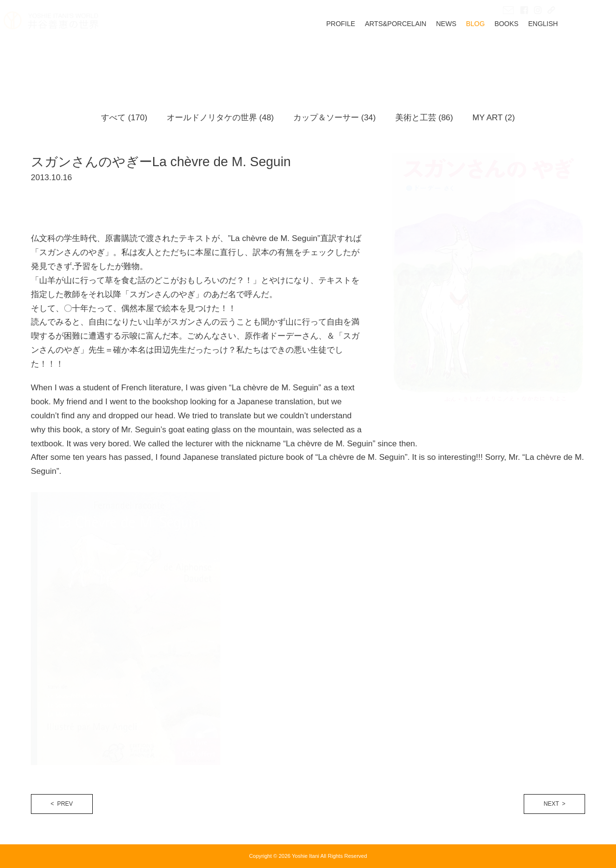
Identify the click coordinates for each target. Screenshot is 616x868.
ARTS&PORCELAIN (423, 52)
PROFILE (368, 52)
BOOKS (534, 52)
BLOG (503, 52)
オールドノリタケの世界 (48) (220, 118)
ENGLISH (570, 52)
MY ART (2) (494, 118)
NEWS (473, 52)
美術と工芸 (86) (424, 118)
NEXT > (554, 804)
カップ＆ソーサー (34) (335, 118)
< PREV (62, 804)
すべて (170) (124, 118)
